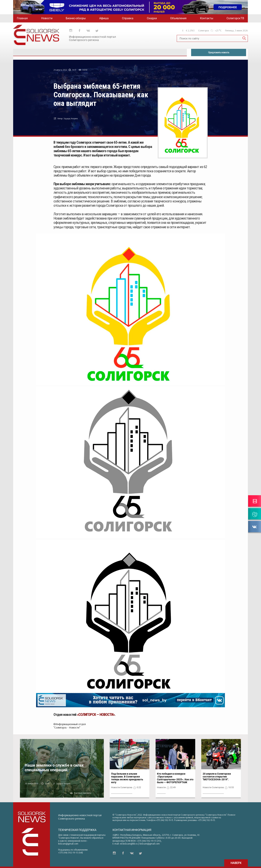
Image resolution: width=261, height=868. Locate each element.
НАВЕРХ (236, 863)
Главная (22, 18)
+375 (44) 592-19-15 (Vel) (70, 852)
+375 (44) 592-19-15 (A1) (149, 841)
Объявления (178, 18)
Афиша (104, 18)
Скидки (152, 18)
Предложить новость (219, 52)
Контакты (207, 18)
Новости (47, 18)
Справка (128, 18)
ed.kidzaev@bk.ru (129, 844)
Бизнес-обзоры (76, 18)
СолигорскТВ (235, 18)
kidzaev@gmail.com (68, 844)
